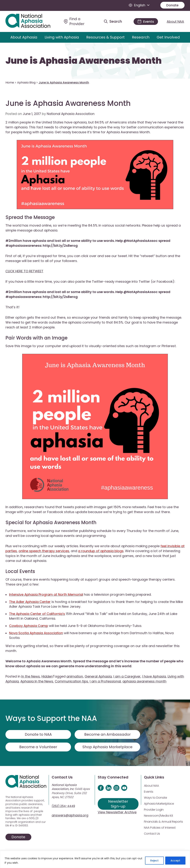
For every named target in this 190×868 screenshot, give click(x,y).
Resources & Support (105, 37)
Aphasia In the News (37, 681)
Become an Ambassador (107, 734)
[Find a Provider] (79, 21)
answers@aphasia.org (70, 815)
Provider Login (154, 810)
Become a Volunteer (38, 747)
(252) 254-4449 (63, 806)
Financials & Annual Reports (163, 822)
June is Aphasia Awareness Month (84, 61)
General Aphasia (98, 676)
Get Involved (168, 37)
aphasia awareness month (144, 681)
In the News (31, 676)
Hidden (47, 676)
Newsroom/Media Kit (159, 816)
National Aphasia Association (71, 114)
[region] (95, 859)
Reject (154, 861)
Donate (172, 5)
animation (75, 676)
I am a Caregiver (127, 676)
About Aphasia (24, 37)
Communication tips (71, 681)
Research (141, 37)
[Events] (146, 22)
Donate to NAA (38, 734)
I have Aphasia (154, 676)
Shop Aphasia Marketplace (107, 747)
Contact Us (152, 834)
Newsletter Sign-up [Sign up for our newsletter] (118, 804)
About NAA (175, 22)
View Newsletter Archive (117, 812)
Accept (175, 861)
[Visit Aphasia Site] (32, 21)
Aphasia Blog (26, 83)
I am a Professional (105, 681)
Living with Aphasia (62, 37)
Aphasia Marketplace (159, 804)
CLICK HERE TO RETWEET (24, 271)
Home (10, 83)
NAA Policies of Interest (160, 828)
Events (149, 792)
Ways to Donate (156, 798)
